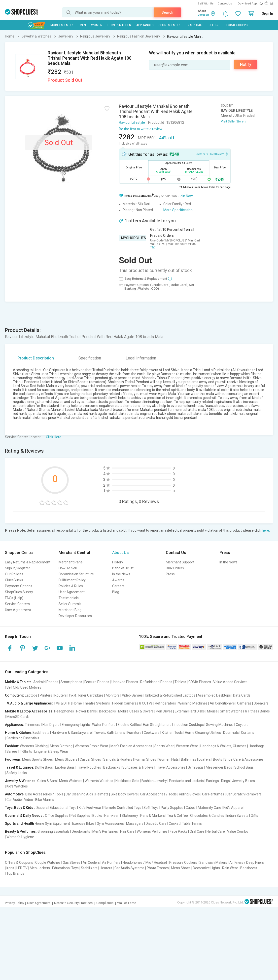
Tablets (180, 682)
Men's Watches (71, 781)
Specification (90, 358)
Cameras (244, 703)
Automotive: (15, 794)
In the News (121, 574)
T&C (153, 247)
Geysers (242, 725)
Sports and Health (19, 823)
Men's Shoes (181, 868)
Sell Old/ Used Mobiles (24, 687)
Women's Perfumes (152, 831)
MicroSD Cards (18, 717)
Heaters (106, 868)
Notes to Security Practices (73, 903)
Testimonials (69, 598)
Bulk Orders (175, 568)
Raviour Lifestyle (132, 122)
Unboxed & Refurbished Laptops (170, 695)
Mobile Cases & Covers (136, 711)
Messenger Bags (219, 767)
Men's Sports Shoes (37, 759)
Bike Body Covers (124, 794)
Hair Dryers (51, 725)
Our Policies (14, 574)
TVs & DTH (62, 703)
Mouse (212, 711)
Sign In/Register (17, 568)
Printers (46, 695)
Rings (226, 781)
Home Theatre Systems (91, 703)
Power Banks (87, 711)
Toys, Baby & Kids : (20, 808)
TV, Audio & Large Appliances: (29, 703)
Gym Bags (196, 767)
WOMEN (97, 25)
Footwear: (13, 759)
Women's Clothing (34, 746)
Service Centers (17, 604)
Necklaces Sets (127, 781)
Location (203, 15)
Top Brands (15, 873)
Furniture (134, 733)
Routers (61, 695)
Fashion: (12, 746)
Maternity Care (209, 808)
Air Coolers (91, 862)
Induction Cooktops (189, 725)
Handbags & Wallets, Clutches (223, 746)
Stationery (130, 816)
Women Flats (169, 759)
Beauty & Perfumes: (21, 831)
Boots (218, 759)
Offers (214, 25)
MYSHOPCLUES (134, 238)
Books (97, 816)
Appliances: (15, 725)
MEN (83, 25)
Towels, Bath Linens (110, 733)
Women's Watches (99, 781)
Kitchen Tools (172, 733)
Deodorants (81, 831)
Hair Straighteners (157, 725)
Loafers (205, 759)
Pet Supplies (80, 816)
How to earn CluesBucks (211, 154)
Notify (246, 64)
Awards (118, 580)
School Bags (244, 767)
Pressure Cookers (183, 862)
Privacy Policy (15, 903)
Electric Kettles (129, 725)
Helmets (102, 794)
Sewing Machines (220, 725)
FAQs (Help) (14, 598)
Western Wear (187, 746)
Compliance (105, 903)
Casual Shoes (90, 759)
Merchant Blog (70, 610)
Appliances (145, 25)
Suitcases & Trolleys (138, 767)
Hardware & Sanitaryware (72, 733)
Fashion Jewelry (154, 781)
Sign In (267, 13)
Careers (118, 586)
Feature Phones (97, 682)
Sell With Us (206, 4)
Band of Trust (123, 568)
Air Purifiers (111, 862)
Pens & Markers (153, 816)
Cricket (174, 823)
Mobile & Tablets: (19, 682)
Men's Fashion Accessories (131, 746)
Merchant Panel (71, 562)
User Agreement (18, 610)
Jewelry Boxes (243, 781)
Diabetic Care (156, 823)
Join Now (186, 196)
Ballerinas (189, 759)
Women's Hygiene (20, 837)
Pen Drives (164, 711)
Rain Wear (230, 868)
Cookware (152, 733)
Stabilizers (89, 868)
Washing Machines (193, 703)
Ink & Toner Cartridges (86, 695)
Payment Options (19, 586)
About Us (121, 553)
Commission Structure (76, 574)
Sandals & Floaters (118, 759)
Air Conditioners (222, 703)
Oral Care (197, 831)
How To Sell (68, 568)
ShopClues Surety (19, 592)
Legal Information (141, 358)
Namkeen (112, 816)
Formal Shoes (145, 759)
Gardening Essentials (23, 738)
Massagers (135, 823)
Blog (116, 592)
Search (167, 12)
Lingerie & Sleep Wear (51, 751)
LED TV (22, 868)
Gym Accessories (110, 823)
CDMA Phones (200, 682)
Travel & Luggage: (20, 767)
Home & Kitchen (119, 25)
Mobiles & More (62, 25)
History (118, 562)
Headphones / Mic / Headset (145, 862)
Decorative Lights (206, 868)
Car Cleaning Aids (79, 794)
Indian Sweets (237, 816)
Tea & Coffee (177, 816)
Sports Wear (164, 746)
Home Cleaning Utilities (203, 733)
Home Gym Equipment (52, 823)
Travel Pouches (89, 767)
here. (266, 530)
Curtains (248, 733)
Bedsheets (41, 733)
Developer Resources (75, 616)
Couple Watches (48, 862)
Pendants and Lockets (186, 781)
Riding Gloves (189, 794)
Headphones (64, 711)
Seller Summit (70, 604)
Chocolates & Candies (207, 816)
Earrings (212, 781)
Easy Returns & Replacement (28, 562)
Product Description (36, 358)
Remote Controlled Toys (122, 808)
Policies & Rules (71, 586)
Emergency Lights (76, 725)
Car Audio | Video (20, 800)
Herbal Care (216, 831)
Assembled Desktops (214, 695)
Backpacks (107, 711)
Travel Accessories (171, 767)
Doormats (231, 733)
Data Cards (242, 695)
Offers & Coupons (19, 862)
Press (170, 574)
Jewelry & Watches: (21, 781)
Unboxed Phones (125, 682)
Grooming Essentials (53, 831)
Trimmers (33, 725)
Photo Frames (158, 868)
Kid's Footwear (90, 808)
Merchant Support (180, 562)
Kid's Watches (17, 786)
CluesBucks (14, 580)
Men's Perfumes (105, 831)
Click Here (54, 437)
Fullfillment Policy (72, 580)
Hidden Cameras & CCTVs (132, 703)
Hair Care (127, 831)
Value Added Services (230, 682)
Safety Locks (17, 773)
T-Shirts (26, 751)
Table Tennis (192, 823)
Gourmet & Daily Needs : (25, 816)
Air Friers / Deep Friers (247, 862)
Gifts (254, 816)
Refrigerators (165, 703)
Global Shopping (237, 25)
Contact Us (225, 4)
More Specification (178, 210)
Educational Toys (63, 808)
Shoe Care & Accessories (244, 759)
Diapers (42, 808)
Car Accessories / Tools (158, 794)
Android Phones (46, 682)
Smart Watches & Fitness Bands (245, 711)
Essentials (195, 25)
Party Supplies (172, 808)
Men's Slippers (66, 759)
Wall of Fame (127, 903)
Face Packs (179, 831)
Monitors (113, 695)
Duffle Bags (44, 767)
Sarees (12, 751)
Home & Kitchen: (18, 733)
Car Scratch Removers (244, 794)
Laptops (31, 695)
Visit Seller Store (232, 121)
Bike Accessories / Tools (44, 794)
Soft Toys (151, 808)
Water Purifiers (104, 725)
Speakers (261, 703)
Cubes (191, 808)
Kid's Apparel (233, 808)
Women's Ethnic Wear (91, 746)
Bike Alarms (45, 800)
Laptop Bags (65, 767)
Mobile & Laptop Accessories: (29, 711)
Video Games (132, 695)
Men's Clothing (61, 746)
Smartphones (71, 682)
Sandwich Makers (213, 862)
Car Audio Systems (129, 868)
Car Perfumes (213, 794)
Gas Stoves (72, 862)
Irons (10, 868)
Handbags (257, 746)
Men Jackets (40, 868)
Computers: (15, 695)
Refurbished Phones (156, 682)
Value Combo (238, 831)
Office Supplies (57, 816)
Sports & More (170, 25)
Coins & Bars (47, 781)
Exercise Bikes (83, 823)
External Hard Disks (190, 711)
